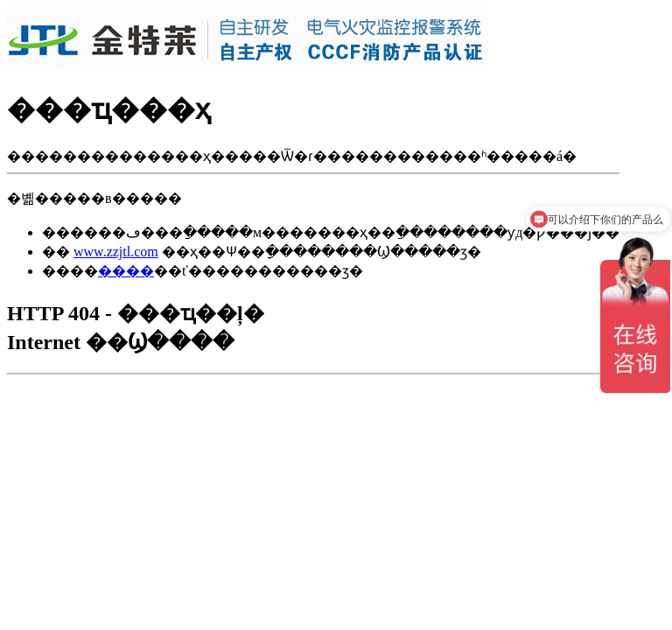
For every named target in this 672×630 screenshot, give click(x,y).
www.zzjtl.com (116, 252)
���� (126, 271)
